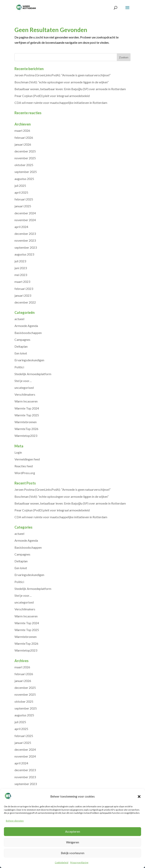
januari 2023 (23, 295)
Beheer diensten (15, 821)
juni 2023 (21, 268)
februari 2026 (24, 138)
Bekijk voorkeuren (73, 853)
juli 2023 (20, 261)
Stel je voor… (23, 381)
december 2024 (25, 213)
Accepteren (73, 831)
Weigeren (73, 842)
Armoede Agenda (26, 326)
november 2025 (25, 158)
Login (18, 452)
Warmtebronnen (26, 422)
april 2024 (21, 227)
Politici (19, 367)
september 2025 (26, 172)
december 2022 (25, 302)
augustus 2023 (24, 254)
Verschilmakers (25, 394)
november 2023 (25, 240)
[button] (139, 797)
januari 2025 (23, 206)
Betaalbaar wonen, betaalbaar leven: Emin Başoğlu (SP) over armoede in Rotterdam (70, 89)
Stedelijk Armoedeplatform (33, 374)
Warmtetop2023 (26, 436)
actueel (19, 319)
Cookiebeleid (62, 862)
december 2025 (25, 151)
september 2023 (26, 247)
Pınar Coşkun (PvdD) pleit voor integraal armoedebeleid (52, 96)
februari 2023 (24, 289)
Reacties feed (24, 466)
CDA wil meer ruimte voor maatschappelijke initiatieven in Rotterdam (61, 103)
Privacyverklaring (79, 862)
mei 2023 (21, 275)
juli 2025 (20, 186)
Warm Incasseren (26, 401)
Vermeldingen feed (27, 459)
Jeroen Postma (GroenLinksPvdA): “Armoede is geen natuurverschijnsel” (63, 75)
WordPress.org (25, 473)
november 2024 (25, 220)
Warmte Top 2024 (27, 408)
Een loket (21, 353)
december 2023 (25, 234)
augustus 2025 (24, 179)
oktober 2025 (24, 165)
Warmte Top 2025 (27, 415)
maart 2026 (22, 130)
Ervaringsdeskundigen (29, 360)
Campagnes (22, 340)
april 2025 (21, 192)
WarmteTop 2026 (26, 429)
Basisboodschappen (28, 333)
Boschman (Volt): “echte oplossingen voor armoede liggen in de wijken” (62, 82)
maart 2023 (22, 282)
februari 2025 (24, 199)
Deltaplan (21, 346)
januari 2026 (23, 144)
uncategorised (24, 388)
